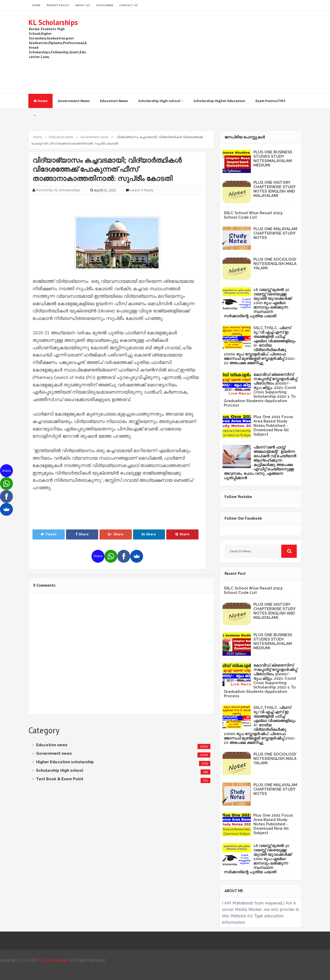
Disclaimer (105, 5)
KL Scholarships (53, 22)
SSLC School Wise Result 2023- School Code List (254, 215)
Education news (52, 745)
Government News (74, 101)
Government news (54, 753)
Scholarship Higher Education (219, 101)
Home (40, 101)
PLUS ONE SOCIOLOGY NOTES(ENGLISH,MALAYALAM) (275, 264)
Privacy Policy (58, 5)
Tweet (49, 534)
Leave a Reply (142, 190)
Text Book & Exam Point (60, 779)
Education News (114, 101)
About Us (83, 5)
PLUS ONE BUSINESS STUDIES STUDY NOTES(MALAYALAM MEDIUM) (273, 159)
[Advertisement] (208, 52)
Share (82, 534)
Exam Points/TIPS (270, 101)
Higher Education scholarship (65, 762)
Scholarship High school (161, 101)
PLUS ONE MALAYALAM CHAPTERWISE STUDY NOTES (275, 233)
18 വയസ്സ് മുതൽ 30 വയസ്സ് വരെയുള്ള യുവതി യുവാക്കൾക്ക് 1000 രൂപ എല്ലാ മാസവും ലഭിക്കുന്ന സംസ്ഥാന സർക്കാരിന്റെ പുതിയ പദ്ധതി (258, 303)
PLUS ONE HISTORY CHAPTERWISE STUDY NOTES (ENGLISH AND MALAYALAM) (274, 189)
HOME (36, 5)
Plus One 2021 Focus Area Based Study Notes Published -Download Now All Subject (273, 426)
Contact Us (129, 5)
